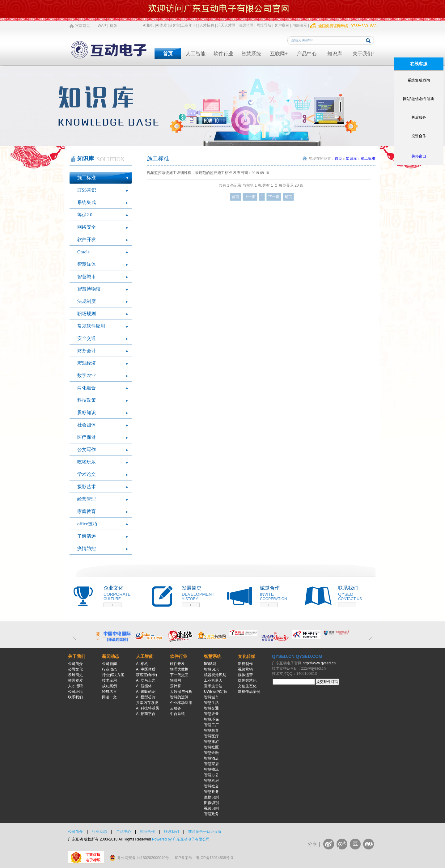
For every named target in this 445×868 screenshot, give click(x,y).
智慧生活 (211, 703)
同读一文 (109, 697)
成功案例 (109, 686)
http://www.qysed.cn (319, 663)
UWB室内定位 (216, 692)
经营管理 (87, 499)
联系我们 (75, 697)
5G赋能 (210, 664)
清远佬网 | (247, 25)
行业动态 (109, 669)
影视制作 (245, 664)
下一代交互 (179, 675)
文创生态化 (247, 686)
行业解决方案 (113, 675)
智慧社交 (211, 786)
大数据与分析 (181, 692)
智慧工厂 (211, 725)
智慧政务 (211, 792)
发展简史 (75, 675)
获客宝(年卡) (146, 675)
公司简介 (75, 664)
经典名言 (109, 692)
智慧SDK (212, 669)
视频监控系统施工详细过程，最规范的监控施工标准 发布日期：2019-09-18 (208, 173)
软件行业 (223, 54)
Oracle (83, 252)
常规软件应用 (91, 326)
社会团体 (87, 425)
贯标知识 (87, 413)
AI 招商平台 (146, 714)
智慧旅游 (211, 742)
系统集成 (87, 202)
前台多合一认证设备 (205, 832)
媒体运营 (245, 675)
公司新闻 (109, 664)
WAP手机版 (107, 26)
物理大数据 (179, 669)
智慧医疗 (211, 736)
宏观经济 (87, 363)
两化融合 (87, 388)
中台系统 (177, 714)
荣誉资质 (75, 680)
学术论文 (87, 474)
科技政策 (87, 400)
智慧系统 (251, 54)
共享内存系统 (147, 703)
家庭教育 (87, 511)
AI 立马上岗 (146, 680)
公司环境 (75, 692)
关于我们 (362, 54)
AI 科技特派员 (148, 708)
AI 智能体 (144, 686)
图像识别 (211, 803)
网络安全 (87, 227)
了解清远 (87, 536)
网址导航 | (265, 25)
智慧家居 (211, 764)
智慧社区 (211, 747)
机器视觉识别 (215, 675)
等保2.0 (85, 215)
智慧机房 (211, 781)
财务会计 (87, 351)
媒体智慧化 (247, 680)
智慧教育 (211, 730)
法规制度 (87, 301)
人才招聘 (75, 686)
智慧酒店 (211, 758)
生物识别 (211, 797)
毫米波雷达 (213, 686)
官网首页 (83, 26)
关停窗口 (419, 156)
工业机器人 (213, 680)
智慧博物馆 (89, 289)
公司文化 (75, 669)
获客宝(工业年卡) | (184, 25)
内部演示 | (301, 25)
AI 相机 (142, 664)
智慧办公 (211, 775)
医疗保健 (87, 437)
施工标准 (87, 178)
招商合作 (147, 832)
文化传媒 (247, 656)
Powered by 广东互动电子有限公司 (181, 839)
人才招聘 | (208, 25)
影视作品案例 (249, 692)
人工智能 (196, 54)
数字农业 (87, 375)
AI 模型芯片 (146, 697)
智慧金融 (211, 753)
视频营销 (245, 669)
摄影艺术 (87, 487)
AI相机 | (150, 25)
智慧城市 (87, 277)
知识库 (335, 54)
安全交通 (87, 338)
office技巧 (87, 524)
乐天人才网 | (227, 25)
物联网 (176, 680)
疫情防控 (87, 548)
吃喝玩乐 (87, 462)
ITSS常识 (87, 190)
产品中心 (307, 54)
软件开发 (87, 239)
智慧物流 (211, 769)
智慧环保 (211, 719)
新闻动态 (111, 656)
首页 (168, 54)
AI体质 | (162, 25)
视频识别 (211, 808)
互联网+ (279, 54)
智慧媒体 (87, 264)
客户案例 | (283, 25)
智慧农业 (211, 714)
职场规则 (87, 314)
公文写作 (87, 450)
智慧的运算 (179, 697)
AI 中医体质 (146, 669)
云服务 (176, 708)
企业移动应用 (181, 703)
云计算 (176, 686)
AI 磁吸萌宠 (146, 692)
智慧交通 (211, 708)
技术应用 (109, 680)
